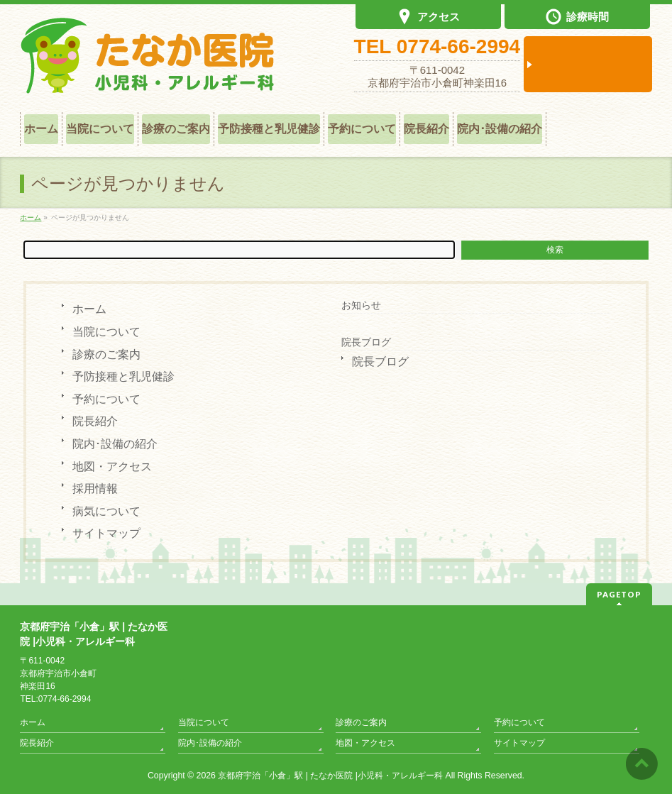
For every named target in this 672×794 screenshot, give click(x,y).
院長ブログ (366, 342)
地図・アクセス (112, 467)
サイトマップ (106, 533)
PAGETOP (619, 594)
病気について (106, 511)
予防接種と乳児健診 (123, 376)
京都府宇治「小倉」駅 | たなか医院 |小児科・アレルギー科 (330, 776)
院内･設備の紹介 (115, 444)
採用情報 (95, 489)
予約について (106, 399)
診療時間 (578, 18)
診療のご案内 (106, 354)
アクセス (429, 18)
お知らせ (361, 305)
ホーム (89, 309)
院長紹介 (95, 421)
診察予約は (588, 64)
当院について (106, 332)
